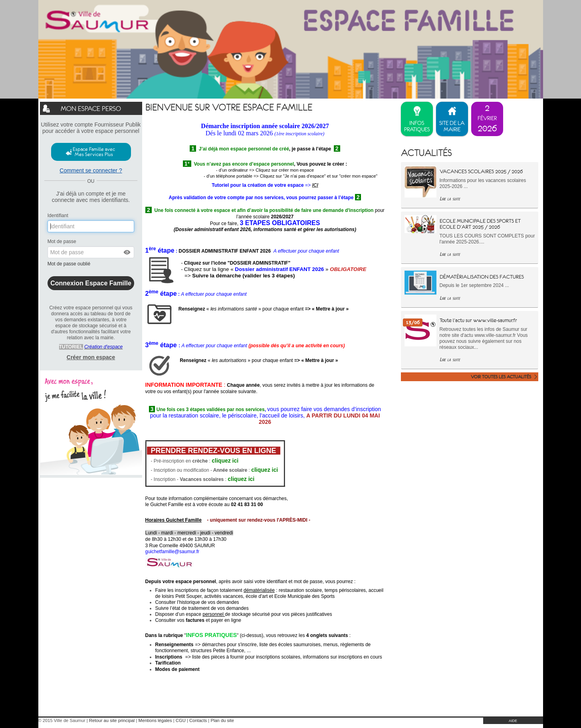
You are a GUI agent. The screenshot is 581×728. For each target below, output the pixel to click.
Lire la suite (450, 199)
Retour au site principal (112, 720)
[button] (127, 252)
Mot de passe (62, 241)
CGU (181, 720)
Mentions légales (155, 720)
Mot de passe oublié (70, 264)
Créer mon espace (91, 357)
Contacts (198, 720)
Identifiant (58, 216)
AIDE (513, 721)
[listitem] (487, 119)
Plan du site (222, 720)
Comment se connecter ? (91, 170)
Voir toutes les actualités (501, 377)
